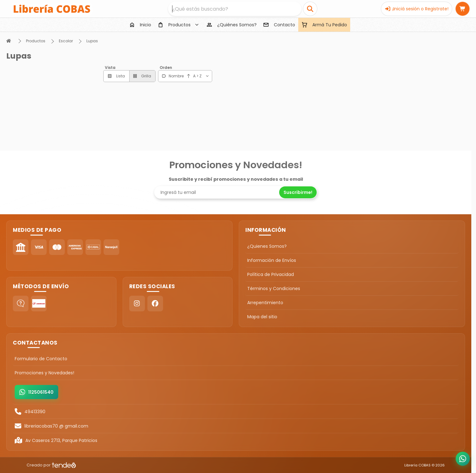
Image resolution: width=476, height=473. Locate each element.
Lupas (92, 41)
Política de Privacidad (271, 274)
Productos (36, 41)
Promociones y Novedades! (44, 373)
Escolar (66, 41)
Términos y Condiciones (274, 288)
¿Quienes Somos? (267, 246)
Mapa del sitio (262, 317)
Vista (110, 68)
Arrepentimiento (265, 303)
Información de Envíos (272, 260)
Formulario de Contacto (41, 359)
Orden (166, 68)
